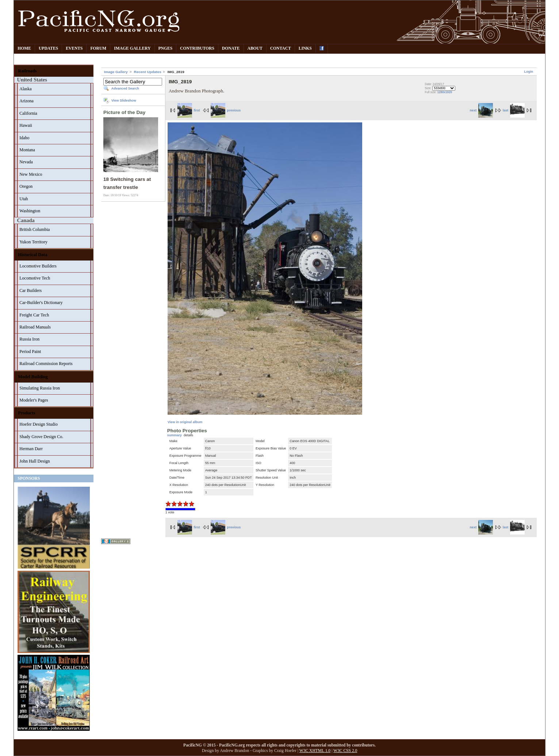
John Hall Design (35, 461)
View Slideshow (124, 100)
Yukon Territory (33, 242)
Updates (48, 48)
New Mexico (31, 174)
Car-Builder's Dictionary (41, 303)
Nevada (26, 162)
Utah (24, 199)
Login (529, 72)
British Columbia (35, 229)
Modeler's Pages (34, 400)
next (481, 110)
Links (305, 48)
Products (26, 413)
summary (175, 435)
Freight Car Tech (34, 315)
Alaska (25, 89)
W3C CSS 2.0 (345, 751)
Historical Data (32, 255)
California (28, 113)
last (514, 110)
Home (24, 48)
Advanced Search (125, 88)
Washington (30, 211)
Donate (231, 48)
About (255, 48)
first (189, 110)
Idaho (24, 138)
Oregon (26, 186)
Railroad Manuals (35, 327)
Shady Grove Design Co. (41, 437)
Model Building (33, 377)
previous (226, 110)
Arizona (26, 101)
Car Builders (30, 290)
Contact (281, 48)
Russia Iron (29, 339)
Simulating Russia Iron (40, 388)
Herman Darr (31, 449)
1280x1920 (445, 92)
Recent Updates (148, 72)
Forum (98, 48)
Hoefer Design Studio (39, 424)
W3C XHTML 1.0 (315, 751)
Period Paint (30, 352)
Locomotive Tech (35, 278)
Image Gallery (132, 48)
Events (74, 48)
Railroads (27, 71)
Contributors (197, 48)
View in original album (185, 422)
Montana (27, 150)
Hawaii (26, 125)
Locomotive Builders (38, 266)
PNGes (166, 48)
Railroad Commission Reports (46, 364)
